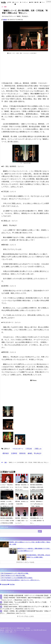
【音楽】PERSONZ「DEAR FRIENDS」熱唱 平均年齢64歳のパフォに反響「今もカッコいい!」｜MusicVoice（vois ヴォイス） (25, 599)
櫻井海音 (6, 453)
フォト (42, 2)
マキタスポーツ (18, 449)
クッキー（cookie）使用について (8, 632)
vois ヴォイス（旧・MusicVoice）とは (23, 630)
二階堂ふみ (38, 449)
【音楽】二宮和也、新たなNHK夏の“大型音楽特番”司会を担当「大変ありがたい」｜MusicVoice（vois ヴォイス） (25, 612)
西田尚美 (22, 453)
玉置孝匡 (14, 453)
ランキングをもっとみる (25, 616)
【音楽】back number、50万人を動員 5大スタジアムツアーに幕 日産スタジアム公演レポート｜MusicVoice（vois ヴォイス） (24, 608)
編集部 (5, 20)
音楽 (9, 2)
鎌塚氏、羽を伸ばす (35, 453)
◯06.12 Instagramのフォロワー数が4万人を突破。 (15, 573)
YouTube (11, 584)
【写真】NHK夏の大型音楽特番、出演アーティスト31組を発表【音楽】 (26, 595)
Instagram (4, 584)
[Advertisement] (25, 69)
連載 (37, 2)
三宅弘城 (29, 449)
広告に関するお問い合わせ (40, 630)
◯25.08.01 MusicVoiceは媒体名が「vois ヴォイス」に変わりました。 (20, 580)
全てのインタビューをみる (25, 562)
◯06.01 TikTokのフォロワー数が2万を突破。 (13, 576)
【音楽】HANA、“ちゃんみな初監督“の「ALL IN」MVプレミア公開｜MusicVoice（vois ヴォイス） (24, 603)
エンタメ (16, 2)
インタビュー (24, 2)
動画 (31, 2)
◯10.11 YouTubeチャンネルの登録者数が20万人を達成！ (17, 578)
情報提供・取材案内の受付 (6, 630)
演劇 (6, 462)
